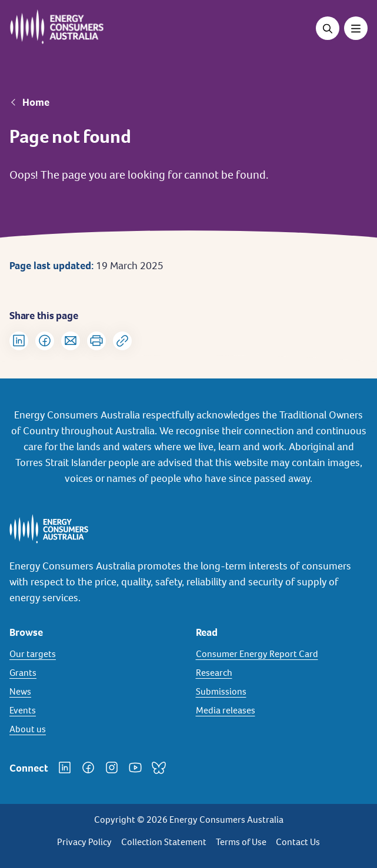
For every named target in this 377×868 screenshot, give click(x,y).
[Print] (96, 341)
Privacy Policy (84, 842)
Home (36, 102)
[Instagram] (112, 768)
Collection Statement (164, 842)
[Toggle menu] (356, 28)
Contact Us (298, 842)
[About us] (96, 729)
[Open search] (328, 28)
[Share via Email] (71, 341)
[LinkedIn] (65, 768)
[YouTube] (135, 768)
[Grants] (96, 673)
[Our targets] (96, 654)
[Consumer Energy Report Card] (282, 654)
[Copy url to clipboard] (122, 341)
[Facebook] (88, 768)
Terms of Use (241, 842)
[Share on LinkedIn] (19, 341)
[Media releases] (282, 711)
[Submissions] (282, 692)
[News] (96, 692)
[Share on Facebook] (45, 341)
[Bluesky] (159, 768)
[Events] (96, 711)
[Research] (282, 673)
